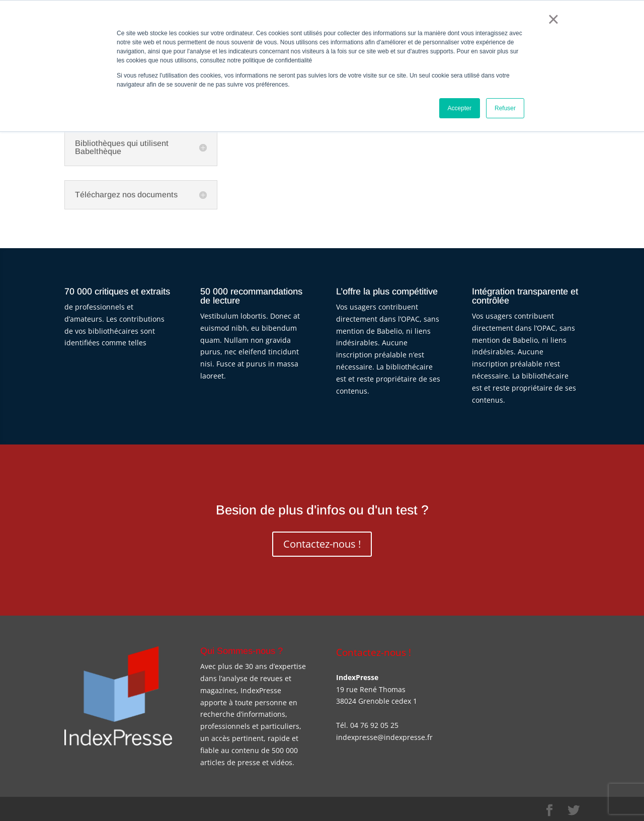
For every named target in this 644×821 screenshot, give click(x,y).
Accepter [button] (460, 108)
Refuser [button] (505, 108)
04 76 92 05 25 (374, 725)
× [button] (553, 19)
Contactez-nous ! (322, 544)
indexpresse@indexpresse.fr (384, 737)
